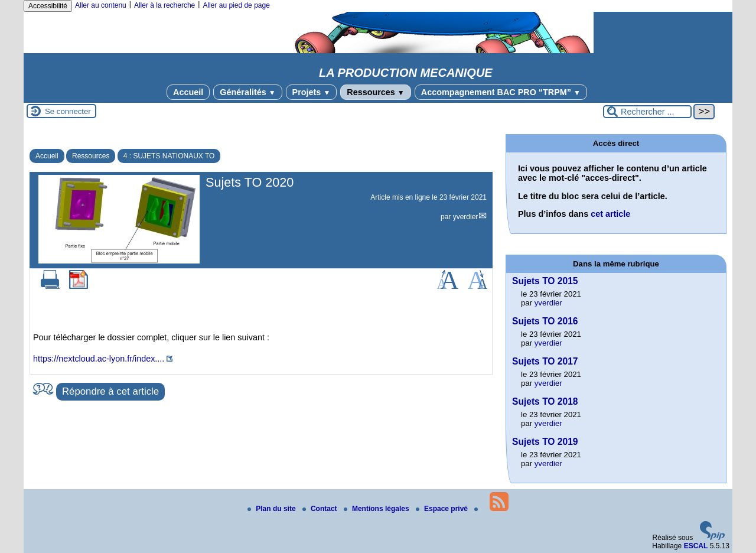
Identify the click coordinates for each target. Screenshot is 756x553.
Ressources (375, 92)
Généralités (247, 92)
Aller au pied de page (236, 5)
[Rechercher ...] (647, 112)
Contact (321, 509)
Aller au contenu (101, 5)
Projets (312, 92)
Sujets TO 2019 (545, 442)
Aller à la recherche (164, 5)
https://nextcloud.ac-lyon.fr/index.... (99, 359)
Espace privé (443, 509)
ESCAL (696, 546)
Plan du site (273, 509)
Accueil (188, 92)
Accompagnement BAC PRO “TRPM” (501, 92)
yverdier (466, 217)
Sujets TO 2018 (545, 401)
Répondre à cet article (110, 391)
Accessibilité (48, 6)
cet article (610, 214)
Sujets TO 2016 (545, 321)
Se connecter (68, 111)
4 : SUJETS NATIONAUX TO (169, 156)
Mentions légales (377, 509)
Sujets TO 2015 (545, 281)
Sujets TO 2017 (545, 361)
